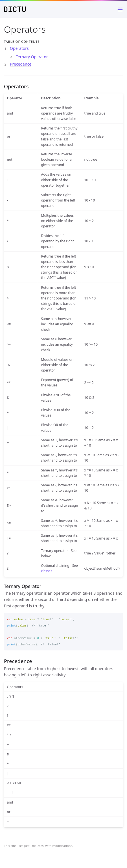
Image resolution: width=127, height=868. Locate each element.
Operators (19, 48)
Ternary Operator (32, 57)
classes (47, 571)
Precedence (21, 64)
